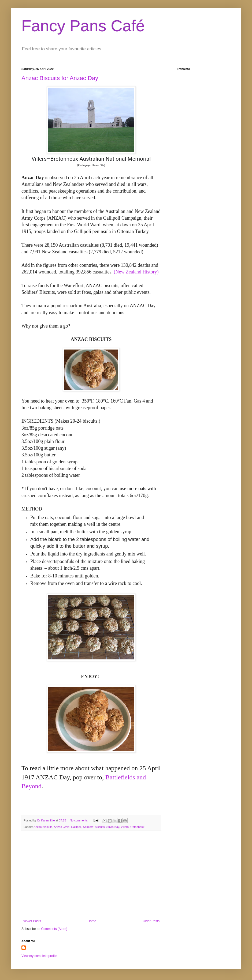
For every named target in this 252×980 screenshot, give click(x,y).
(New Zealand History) (136, 272)
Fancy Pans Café (83, 26)
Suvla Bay (113, 827)
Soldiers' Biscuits (94, 827)
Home (92, 921)
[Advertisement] (91, 875)
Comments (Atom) (54, 929)
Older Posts (151, 921)
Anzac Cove (62, 827)
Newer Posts (32, 921)
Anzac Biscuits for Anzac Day (60, 78)
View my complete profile (39, 956)
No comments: (79, 820)
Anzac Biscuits (43, 827)
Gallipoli (76, 827)
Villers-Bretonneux (133, 827)
